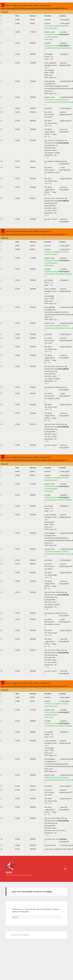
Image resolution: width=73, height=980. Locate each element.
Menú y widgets (65, 871)
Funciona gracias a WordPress (20, 935)
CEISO (9, 872)
